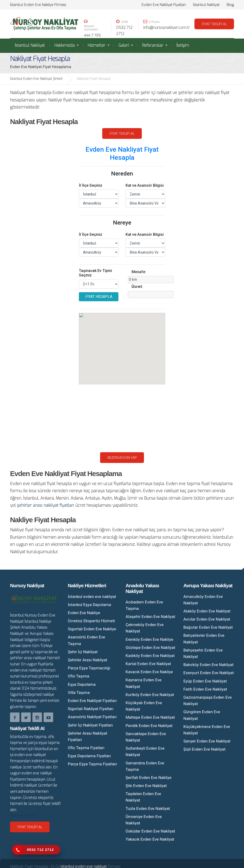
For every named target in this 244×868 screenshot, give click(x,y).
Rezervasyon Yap (122, 458)
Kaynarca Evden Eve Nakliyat (144, 683)
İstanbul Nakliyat (206, 5)
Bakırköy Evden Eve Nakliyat (208, 665)
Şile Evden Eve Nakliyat (146, 786)
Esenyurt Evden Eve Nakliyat (209, 673)
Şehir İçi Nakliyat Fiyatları (90, 725)
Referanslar (153, 45)
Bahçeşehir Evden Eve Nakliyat (203, 653)
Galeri (124, 45)
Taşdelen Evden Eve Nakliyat (143, 797)
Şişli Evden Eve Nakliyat (205, 749)
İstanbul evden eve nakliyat (92, 597)
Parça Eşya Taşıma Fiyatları (93, 764)
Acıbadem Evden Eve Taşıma (144, 605)
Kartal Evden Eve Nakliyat (148, 664)
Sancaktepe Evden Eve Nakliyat (146, 737)
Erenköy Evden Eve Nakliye (149, 639)
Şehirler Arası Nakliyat (88, 660)
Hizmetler (97, 45)
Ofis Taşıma (79, 676)
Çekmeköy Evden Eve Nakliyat (145, 628)
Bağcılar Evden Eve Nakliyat (208, 627)
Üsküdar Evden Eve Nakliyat (150, 831)
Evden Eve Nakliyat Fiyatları (164, 5)
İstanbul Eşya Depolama (90, 605)
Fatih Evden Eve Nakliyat (205, 689)
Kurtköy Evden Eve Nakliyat (150, 695)
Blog (230, 5)
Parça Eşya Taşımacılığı (89, 668)
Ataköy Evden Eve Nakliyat (207, 611)
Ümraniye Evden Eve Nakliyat (144, 820)
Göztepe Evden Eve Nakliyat (150, 647)
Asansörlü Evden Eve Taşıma (87, 640)
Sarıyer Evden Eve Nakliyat (207, 741)
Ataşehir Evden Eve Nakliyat (150, 617)
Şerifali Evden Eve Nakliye (148, 778)
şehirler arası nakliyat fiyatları (46, 505)
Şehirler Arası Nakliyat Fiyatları (88, 736)
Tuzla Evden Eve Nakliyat (148, 808)
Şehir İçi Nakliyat (83, 652)
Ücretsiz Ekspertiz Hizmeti (91, 621)
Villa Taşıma (79, 692)
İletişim (183, 45)
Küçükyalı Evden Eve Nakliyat (144, 706)
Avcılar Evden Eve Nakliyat (207, 619)
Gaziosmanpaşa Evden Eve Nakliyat (208, 700)
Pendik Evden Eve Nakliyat (149, 726)
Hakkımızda (64, 45)
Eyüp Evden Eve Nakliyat (205, 681)
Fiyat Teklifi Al (122, 134)
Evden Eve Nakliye (84, 613)
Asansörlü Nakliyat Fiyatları (92, 717)
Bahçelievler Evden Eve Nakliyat (204, 639)
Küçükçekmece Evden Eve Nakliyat (207, 730)
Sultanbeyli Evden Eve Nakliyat (145, 751)
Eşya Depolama (82, 684)
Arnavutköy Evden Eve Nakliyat (203, 600)
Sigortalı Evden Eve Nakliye (92, 629)
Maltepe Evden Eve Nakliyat (150, 717)
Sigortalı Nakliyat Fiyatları (91, 709)
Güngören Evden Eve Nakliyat (202, 715)
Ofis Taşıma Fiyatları (86, 748)
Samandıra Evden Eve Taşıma (145, 766)
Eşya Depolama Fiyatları (89, 756)
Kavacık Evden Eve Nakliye (149, 672)
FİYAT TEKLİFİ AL (214, 24)
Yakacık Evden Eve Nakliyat (150, 839)
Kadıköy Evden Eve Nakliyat (150, 656)
